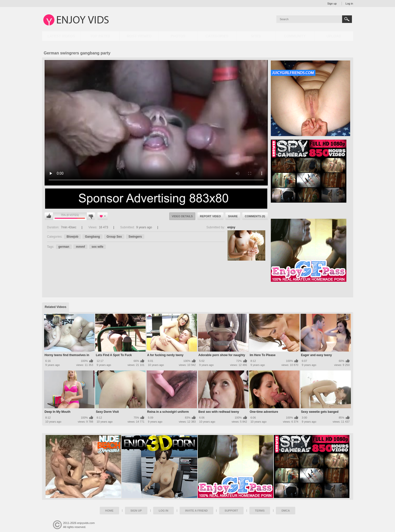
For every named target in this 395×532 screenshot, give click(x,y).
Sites (256, 36)
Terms (260, 511)
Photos (178, 36)
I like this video (49, 216)
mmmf (80, 247)
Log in (349, 4)
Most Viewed (139, 36)
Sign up (332, 4)
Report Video (210, 216)
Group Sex (114, 237)
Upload (334, 36)
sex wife (98, 247)
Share (233, 216)
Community (295, 36)
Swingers (135, 237)
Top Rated (100, 36)
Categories (217, 36)
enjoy (231, 227)
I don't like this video (91, 216)
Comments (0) (255, 216)
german (64, 247)
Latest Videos (61, 36)
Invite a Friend (196, 511)
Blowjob (72, 237)
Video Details (182, 216)
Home (109, 511)
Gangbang (92, 237)
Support (231, 511)
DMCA (286, 511)
